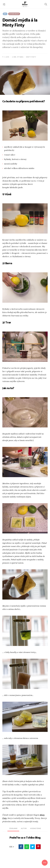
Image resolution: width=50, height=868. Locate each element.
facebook (21, 847)
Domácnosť (14, 14)
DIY (5, 14)
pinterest (38, 847)
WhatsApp (27, 847)
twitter (33, 847)
